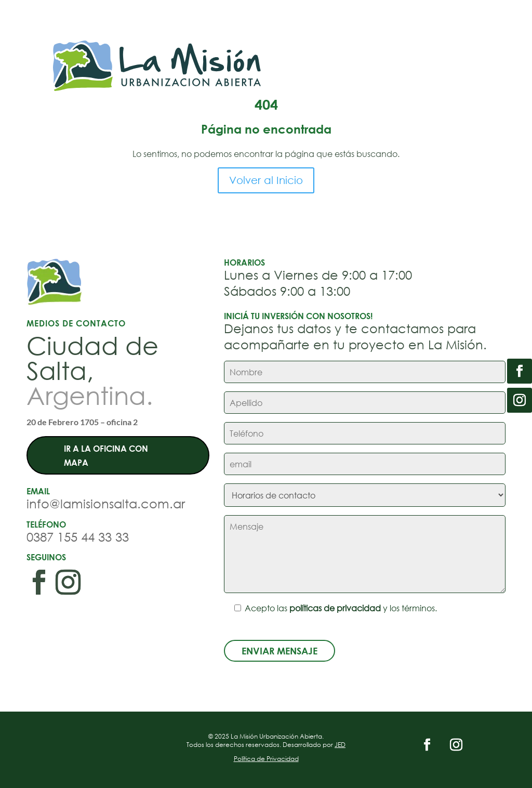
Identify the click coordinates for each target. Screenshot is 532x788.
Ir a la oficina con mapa (106, 455)
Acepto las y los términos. (330, 608)
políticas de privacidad (335, 608)
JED (340, 745)
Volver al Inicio (266, 180)
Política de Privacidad (266, 759)
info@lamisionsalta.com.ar (106, 503)
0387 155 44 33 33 (78, 536)
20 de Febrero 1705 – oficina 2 (82, 422)
